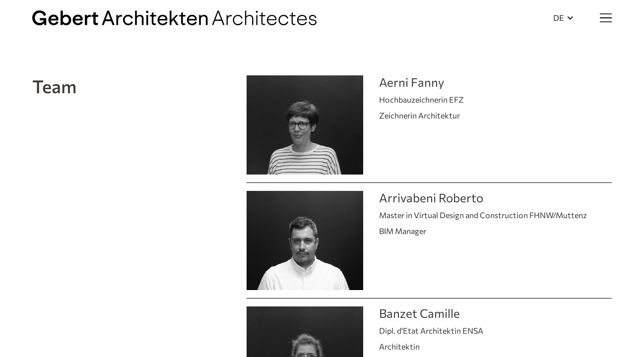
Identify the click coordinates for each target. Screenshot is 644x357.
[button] (564, 18)
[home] (174, 18)
